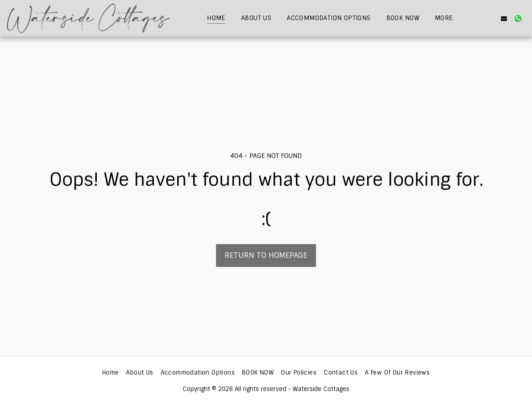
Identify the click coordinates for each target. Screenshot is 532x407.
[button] (476, 18)
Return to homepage (266, 255)
